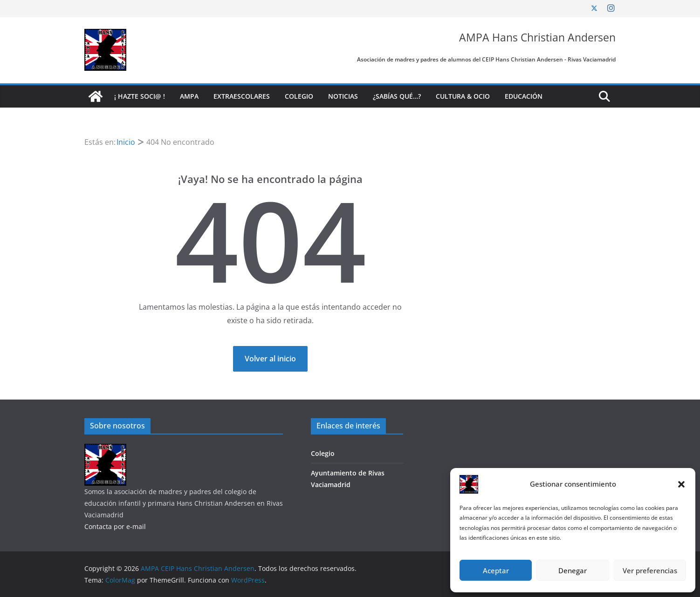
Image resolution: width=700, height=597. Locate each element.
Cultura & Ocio (463, 96)
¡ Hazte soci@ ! (140, 96)
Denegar (573, 570)
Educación (524, 96)
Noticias (343, 96)
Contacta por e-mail (115, 526)
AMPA (189, 96)
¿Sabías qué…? (397, 96)
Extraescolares (242, 96)
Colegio (299, 96)
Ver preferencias (650, 570)
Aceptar (496, 570)
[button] (681, 484)
